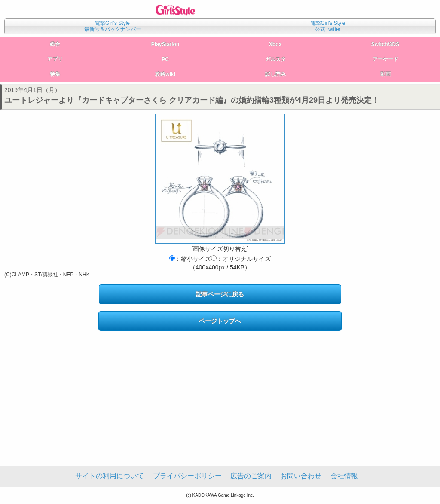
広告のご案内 (251, 476)
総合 (55, 44)
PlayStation (165, 44)
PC (165, 59)
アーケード (385, 59)
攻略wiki (165, 74)
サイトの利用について (110, 476)
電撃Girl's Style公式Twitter (328, 26)
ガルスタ (275, 59)
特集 (55, 74)
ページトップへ (220, 321)
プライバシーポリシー (187, 476)
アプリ (55, 59)
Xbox (275, 44)
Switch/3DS (385, 44)
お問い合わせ (301, 476)
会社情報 (344, 476)
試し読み (275, 74)
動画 (385, 74)
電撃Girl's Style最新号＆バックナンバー (113, 26)
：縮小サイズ (190, 259)
